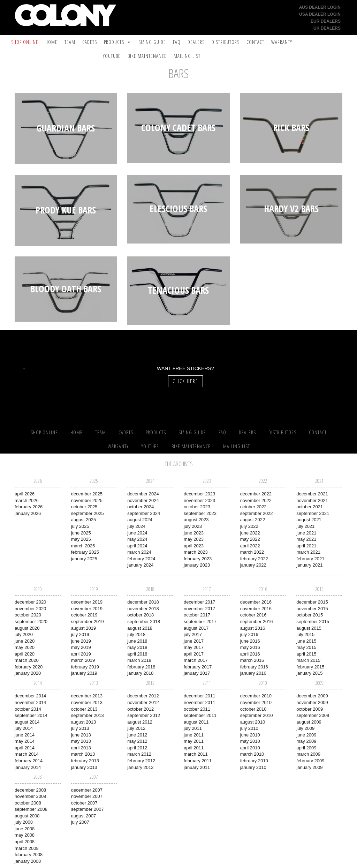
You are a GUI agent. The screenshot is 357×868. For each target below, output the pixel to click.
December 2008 (30, 790)
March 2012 (139, 754)
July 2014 (24, 728)
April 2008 (25, 842)
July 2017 (193, 634)
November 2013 (87, 702)
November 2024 (143, 500)
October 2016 (253, 615)
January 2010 (253, 767)
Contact (255, 42)
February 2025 (85, 552)
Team (70, 42)
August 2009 (309, 722)
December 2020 (30, 602)
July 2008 (24, 822)
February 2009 (310, 761)
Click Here (185, 381)
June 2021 (306, 533)
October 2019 (84, 615)
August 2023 (196, 520)
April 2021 (306, 546)
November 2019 (87, 609)
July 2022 (249, 526)
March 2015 (308, 660)
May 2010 (250, 741)
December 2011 (199, 696)
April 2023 (194, 546)
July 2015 (305, 634)
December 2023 (199, 494)
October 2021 (310, 507)
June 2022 (250, 533)
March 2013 (83, 754)
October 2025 (84, 507)
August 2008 (27, 816)
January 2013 (84, 767)
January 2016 (253, 673)
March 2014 (27, 754)
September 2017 (200, 622)
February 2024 (141, 559)
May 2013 (81, 741)
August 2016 (253, 628)
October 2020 (28, 615)
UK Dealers (327, 28)
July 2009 (305, 728)
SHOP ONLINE (25, 42)
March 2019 (83, 660)
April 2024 (137, 546)
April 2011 (194, 748)
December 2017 (199, 602)
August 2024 (140, 520)
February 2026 (29, 507)
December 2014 (30, 696)
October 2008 (28, 803)
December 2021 (312, 494)
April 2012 (137, 748)
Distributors (226, 42)
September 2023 (200, 513)
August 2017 (196, 628)
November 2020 (30, 609)
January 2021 (309, 565)
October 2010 (253, 709)
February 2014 (29, 761)
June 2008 (25, 829)
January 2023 (197, 565)
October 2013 (84, 709)
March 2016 (252, 660)
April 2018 (137, 654)
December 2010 (256, 696)
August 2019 (84, 628)
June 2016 (250, 641)
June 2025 (81, 533)
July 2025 (80, 526)
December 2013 (87, 696)
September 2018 (144, 622)
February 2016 (254, 667)
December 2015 (312, 602)
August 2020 (27, 628)
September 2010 (257, 715)
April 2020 (25, 654)
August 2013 (84, 722)
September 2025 (88, 513)
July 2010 (249, 728)
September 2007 (88, 809)
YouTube (112, 56)
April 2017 (194, 654)
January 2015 (309, 673)
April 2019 (81, 654)
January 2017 (197, 673)
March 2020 (27, 660)
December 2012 (143, 696)
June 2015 (306, 641)
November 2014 (30, 702)
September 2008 (31, 809)
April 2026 (25, 494)
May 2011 (194, 741)
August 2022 (253, 520)
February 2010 (254, 761)
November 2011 (199, 702)
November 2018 (143, 609)
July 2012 (136, 728)
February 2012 (141, 761)
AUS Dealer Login (320, 7)
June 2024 (137, 533)
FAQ (177, 42)
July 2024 (136, 526)
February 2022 (254, 559)
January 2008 (28, 861)
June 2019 (81, 641)
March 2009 (308, 754)
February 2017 (198, 667)
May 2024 (137, 539)
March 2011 (196, 754)
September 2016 (257, 622)
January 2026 (28, 513)
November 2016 (256, 609)
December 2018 (143, 602)
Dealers (196, 42)
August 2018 (140, 628)
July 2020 (24, 634)
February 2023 (198, 559)
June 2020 (25, 641)
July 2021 (305, 526)
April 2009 (306, 748)
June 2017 (194, 641)
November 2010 (256, 702)
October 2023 (197, 507)
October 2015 (310, 615)
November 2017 (199, 609)
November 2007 (87, 796)
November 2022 (256, 500)
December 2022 (256, 494)
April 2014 (25, 748)
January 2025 (84, 559)
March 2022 (252, 552)
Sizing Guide (152, 42)
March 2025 (83, 546)
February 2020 (29, 667)
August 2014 (27, 722)
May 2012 (137, 741)
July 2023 (193, 526)
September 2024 (144, 513)
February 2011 (198, 761)
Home (51, 42)
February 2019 (85, 667)
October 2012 (140, 709)
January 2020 (28, 673)
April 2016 (250, 654)
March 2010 (252, 754)
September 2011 (200, 715)
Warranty (282, 42)
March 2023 (196, 552)
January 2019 (84, 673)
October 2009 (310, 709)
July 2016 (249, 634)
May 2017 (194, 647)
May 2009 (306, 741)
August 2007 (84, 816)
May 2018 (137, 647)
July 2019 (80, 634)
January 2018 (140, 673)
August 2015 (309, 628)
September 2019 (88, 622)
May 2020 (25, 647)
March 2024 (139, 552)
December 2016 (256, 602)
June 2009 (306, 735)
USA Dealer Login (320, 14)
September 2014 (31, 715)
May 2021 (306, 539)
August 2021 (309, 520)
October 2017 (197, 615)
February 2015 (310, 667)
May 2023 (194, 539)
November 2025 (87, 500)
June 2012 (137, 735)
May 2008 (25, 835)
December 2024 (143, 494)
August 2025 (84, 520)
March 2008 (27, 848)
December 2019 (87, 602)
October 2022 (253, 507)
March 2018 (139, 660)
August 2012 (140, 722)
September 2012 (144, 715)
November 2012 (143, 702)
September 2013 (88, 715)
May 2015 (306, 647)
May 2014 (25, 741)
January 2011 (197, 767)
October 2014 (28, 709)
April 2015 (306, 654)
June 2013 (81, 735)
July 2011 (193, 728)
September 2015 (313, 622)
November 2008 (30, 796)
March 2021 (308, 552)
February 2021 (310, 559)
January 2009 (309, 767)
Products (114, 42)
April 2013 (81, 748)
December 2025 (87, 494)
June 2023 (194, 533)
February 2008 (29, 855)
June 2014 (25, 735)
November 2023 (199, 500)
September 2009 (313, 715)
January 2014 (28, 767)
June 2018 (137, 641)
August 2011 (196, 722)
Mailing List (187, 56)
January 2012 (140, 767)
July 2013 (80, 728)
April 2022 (250, 546)
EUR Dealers (326, 21)
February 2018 (141, 667)
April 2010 (250, 748)
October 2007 (84, 803)
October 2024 (140, 507)
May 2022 (250, 539)
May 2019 (81, 647)
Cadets (90, 42)
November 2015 (312, 609)
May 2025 (81, 539)
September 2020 (31, 622)
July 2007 (80, 822)
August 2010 (253, 722)
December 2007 (87, 790)
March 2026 (27, 500)
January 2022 (253, 565)
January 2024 (140, 565)
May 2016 (250, 647)
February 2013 (85, 761)
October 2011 (197, 709)
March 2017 (196, 660)
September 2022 (257, 513)
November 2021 (312, 500)
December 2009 (312, 696)
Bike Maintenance (147, 56)
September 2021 (313, 513)
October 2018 (140, 615)
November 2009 (312, 702)
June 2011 (194, 735)
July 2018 (136, 634)
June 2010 (250, 735)
